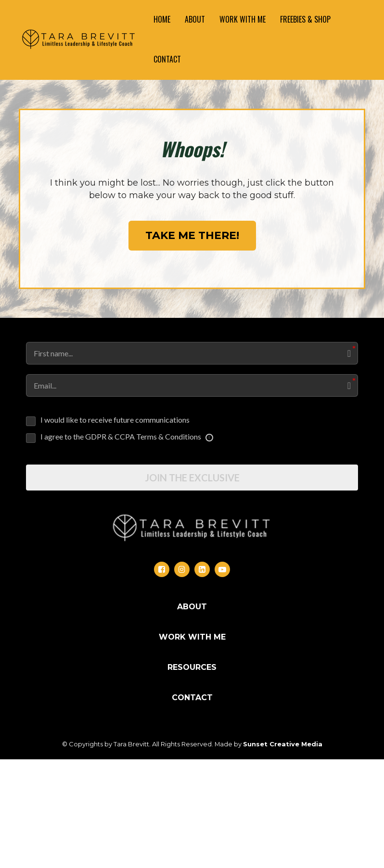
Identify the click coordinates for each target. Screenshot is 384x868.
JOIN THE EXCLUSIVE (192, 586)
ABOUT (195, 19)
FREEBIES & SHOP (305, 19)
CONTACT (167, 59)
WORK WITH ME (243, 19)
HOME (162, 19)
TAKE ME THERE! (192, 235)
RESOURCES (192, 776)
